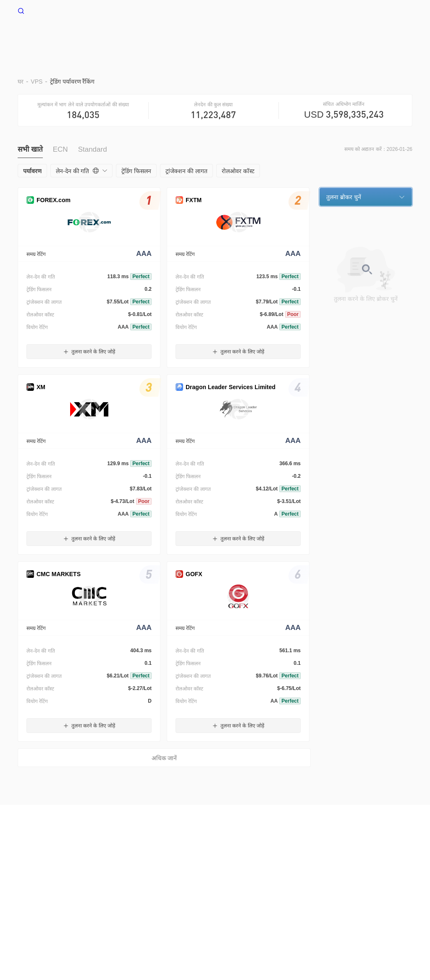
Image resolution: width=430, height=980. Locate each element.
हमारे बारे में (38, 860)
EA (292, 37)
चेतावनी (65, 860)
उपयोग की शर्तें (97, 860)
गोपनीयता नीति (136, 860)
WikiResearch (362, 860)
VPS (169, 37)
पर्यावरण (228, 37)
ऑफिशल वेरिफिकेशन (278, 860)
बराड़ (197, 37)
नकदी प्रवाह (377, 37)
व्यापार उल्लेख (329, 37)
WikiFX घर (38, 10)
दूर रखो (263, 37)
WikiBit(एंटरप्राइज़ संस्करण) (217, 860)
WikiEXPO (323, 860)
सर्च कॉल (170, 860)
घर (144, 37)
